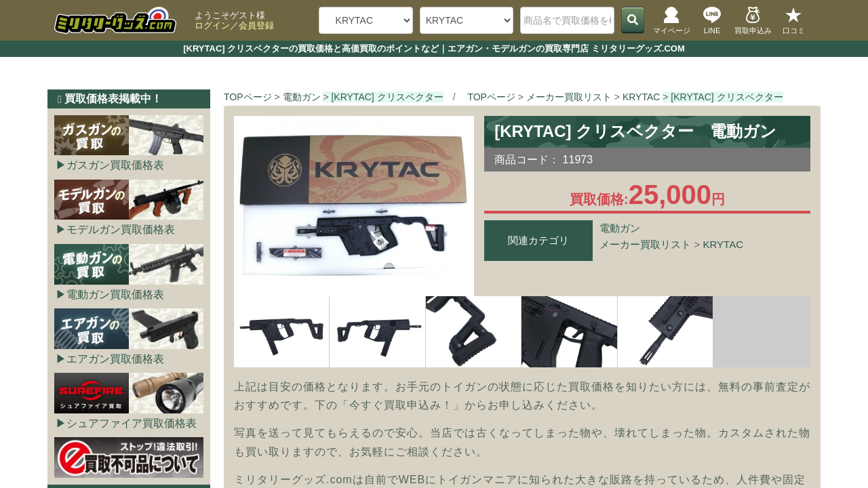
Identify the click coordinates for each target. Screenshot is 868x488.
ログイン (212, 25)
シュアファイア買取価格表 (132, 423)
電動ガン (620, 228)
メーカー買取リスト (645, 244)
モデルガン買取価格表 (121, 229)
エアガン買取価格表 (115, 359)
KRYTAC (723, 244)
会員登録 (256, 25)
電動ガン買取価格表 (115, 294)
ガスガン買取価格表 (115, 165)
